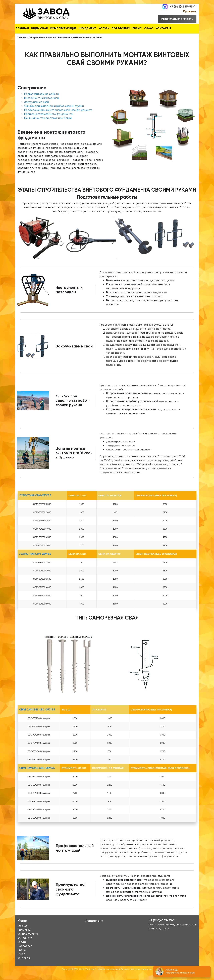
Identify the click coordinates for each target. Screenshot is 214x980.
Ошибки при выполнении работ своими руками (54, 114)
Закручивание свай (37, 110)
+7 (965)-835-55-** (183, 6)
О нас (171, 28)
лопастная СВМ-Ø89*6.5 (35, 562)
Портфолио (137, 28)
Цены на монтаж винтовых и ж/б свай (48, 126)
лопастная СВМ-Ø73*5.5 (35, 503)
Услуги (117, 28)
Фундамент (97, 28)
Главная (24, 28)
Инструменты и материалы (42, 106)
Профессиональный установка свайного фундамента (58, 118)
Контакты (25, 37)
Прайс (156, 28)
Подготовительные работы (42, 102)
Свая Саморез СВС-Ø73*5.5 (37, 717)
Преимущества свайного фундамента (48, 122)
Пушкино (190, 11)
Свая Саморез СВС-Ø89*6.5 (37, 776)
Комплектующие (70, 28)
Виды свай (44, 28)
